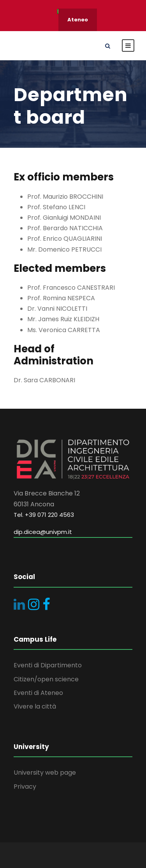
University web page (45, 773)
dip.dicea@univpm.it (43, 532)
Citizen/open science (46, 679)
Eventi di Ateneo (38, 693)
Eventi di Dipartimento (48, 665)
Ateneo (78, 20)
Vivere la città (35, 706)
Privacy (25, 787)
